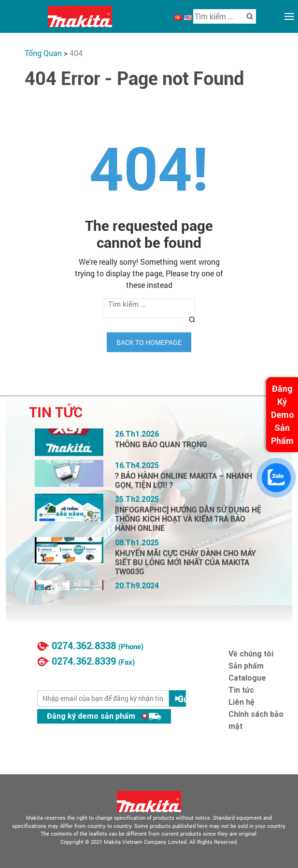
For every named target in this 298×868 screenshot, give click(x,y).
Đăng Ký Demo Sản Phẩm (283, 415)
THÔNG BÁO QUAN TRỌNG (161, 445)
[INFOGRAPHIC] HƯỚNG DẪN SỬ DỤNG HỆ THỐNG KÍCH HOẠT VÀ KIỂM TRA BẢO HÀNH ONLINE (188, 519)
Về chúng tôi (251, 654)
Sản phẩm (246, 666)
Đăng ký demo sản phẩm (104, 716)
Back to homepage (149, 342)
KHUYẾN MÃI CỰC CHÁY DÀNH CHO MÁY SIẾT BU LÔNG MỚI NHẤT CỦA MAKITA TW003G (185, 562)
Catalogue (247, 678)
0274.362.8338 (84, 646)
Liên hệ (241, 702)
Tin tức (241, 690)
